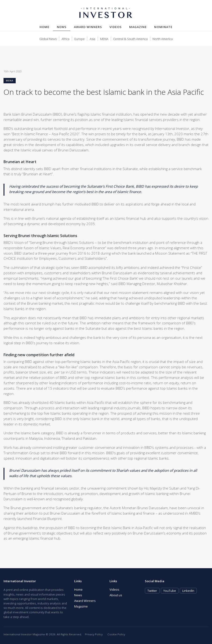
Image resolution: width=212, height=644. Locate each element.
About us (116, 595)
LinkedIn (188, 591)
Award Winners (88, 27)
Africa (66, 39)
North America (163, 39)
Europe (80, 39)
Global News (48, 39)
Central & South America (130, 39)
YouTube (170, 591)
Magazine (138, 27)
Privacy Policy (94, 634)
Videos (116, 27)
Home (44, 27)
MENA (104, 39)
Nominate (163, 27)
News (64, 27)
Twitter (152, 591)
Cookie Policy (116, 634)
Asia (92, 39)
